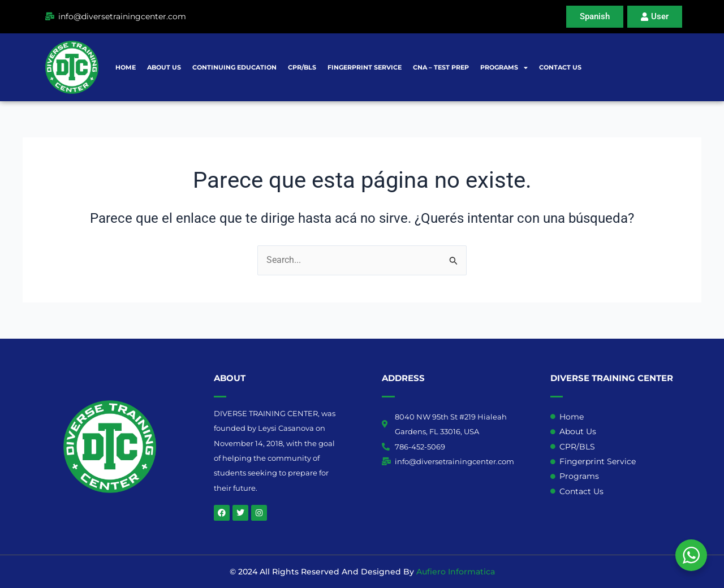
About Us (164, 67)
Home (126, 67)
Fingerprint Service (365, 67)
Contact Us (560, 67)
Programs (504, 68)
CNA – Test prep (441, 67)
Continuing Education (234, 67)
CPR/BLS (302, 67)
